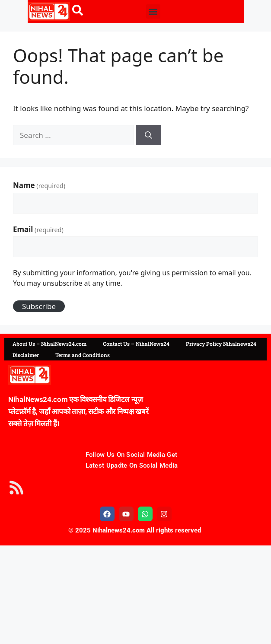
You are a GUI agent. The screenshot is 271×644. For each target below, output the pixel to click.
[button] (153, 11)
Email (38, 229)
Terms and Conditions (83, 355)
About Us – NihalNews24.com (49, 344)
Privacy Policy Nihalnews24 (221, 344)
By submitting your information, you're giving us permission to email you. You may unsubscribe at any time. (132, 278)
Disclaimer (26, 355)
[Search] (148, 135)
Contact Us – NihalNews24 (136, 344)
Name (39, 185)
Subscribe (39, 306)
